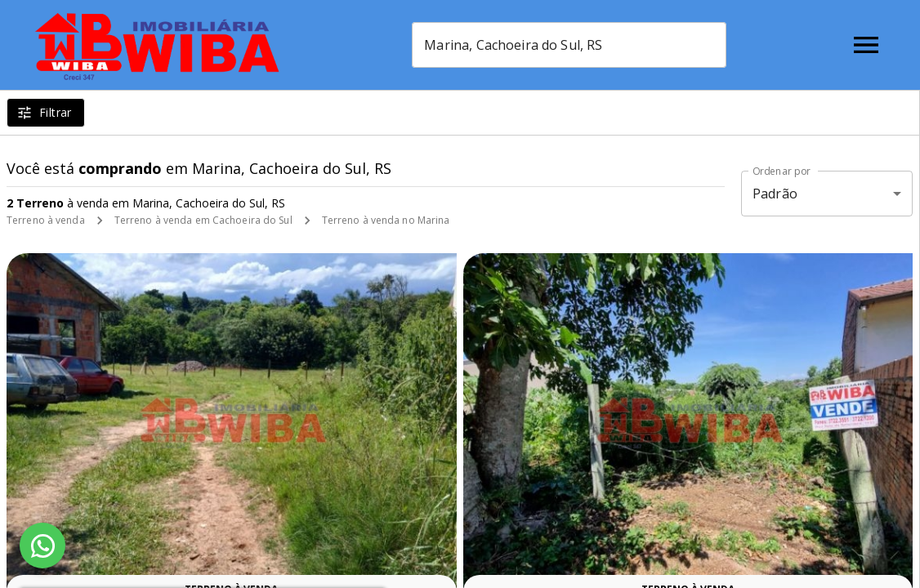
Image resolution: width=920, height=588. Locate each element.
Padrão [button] (775, 194)
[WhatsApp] (42, 546)
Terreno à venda (46, 220)
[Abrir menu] (866, 45)
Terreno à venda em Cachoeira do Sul (203, 220)
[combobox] (569, 45)
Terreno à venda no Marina (386, 220)
